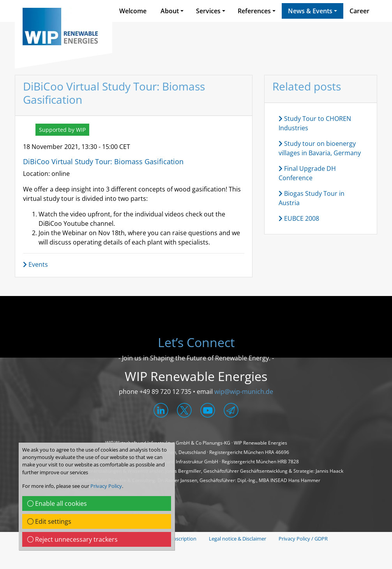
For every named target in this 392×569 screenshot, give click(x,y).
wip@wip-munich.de (244, 392)
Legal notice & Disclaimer (237, 539)
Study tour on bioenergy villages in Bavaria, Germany (320, 148)
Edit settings (49, 521)
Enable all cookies (57, 503)
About (170, 11)
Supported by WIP (62, 130)
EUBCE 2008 (299, 218)
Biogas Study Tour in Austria (312, 198)
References (254, 11)
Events (35, 264)
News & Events (310, 11)
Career (359, 11)
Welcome (133, 11)
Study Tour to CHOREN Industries (315, 123)
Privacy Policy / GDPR (303, 539)
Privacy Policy (106, 486)
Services (208, 11)
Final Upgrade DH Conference (307, 173)
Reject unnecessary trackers (72, 539)
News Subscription (175, 539)
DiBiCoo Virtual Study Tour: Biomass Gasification (103, 161)
